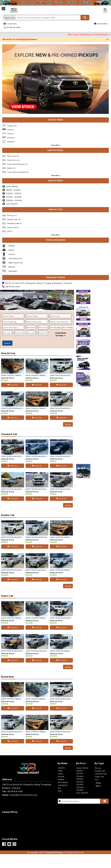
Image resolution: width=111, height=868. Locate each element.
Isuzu (11, 134)
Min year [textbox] (7, 333)
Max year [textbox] (31, 333)
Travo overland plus (17, 164)
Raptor (12, 168)
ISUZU (61, 774)
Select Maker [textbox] (9, 316)
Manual (12, 267)
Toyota (12, 126)
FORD (60, 771)
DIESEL (11, 250)
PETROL (12, 246)
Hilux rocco (14, 160)
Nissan (11, 138)
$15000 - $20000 (12, 197)
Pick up (12, 215)
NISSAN (61, 777)
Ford (11, 129)
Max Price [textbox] (43, 327)
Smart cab (13, 227)
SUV (10, 231)
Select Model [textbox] (32, 316)
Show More (56, 145)
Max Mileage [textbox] (68, 327)
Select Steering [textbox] (10, 322)
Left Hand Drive (15, 258)
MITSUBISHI (63, 782)
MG (59, 788)
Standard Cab (15, 223)
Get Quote (13, 385)
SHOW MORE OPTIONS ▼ (61, 334)
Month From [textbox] (20, 333)
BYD (60, 791)
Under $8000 (10, 186)
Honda (11, 141)
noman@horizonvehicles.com (23, 795)
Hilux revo (13, 156)
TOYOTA (61, 768)
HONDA (61, 779)
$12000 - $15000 (12, 193)
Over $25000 (10, 204)
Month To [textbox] (43, 333)
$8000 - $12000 (11, 190)
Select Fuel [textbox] (55, 316)
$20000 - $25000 (12, 200)
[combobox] (13, 316)
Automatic (13, 271)
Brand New (101, 24)
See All (68, 424)
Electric (12, 254)
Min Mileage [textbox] (56, 327)
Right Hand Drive (16, 263)
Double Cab (14, 219)
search (105, 10)
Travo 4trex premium (18, 172)
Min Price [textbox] (31, 327)
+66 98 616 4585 (13, 27)
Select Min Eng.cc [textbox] (11, 327)
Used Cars (10, 24)
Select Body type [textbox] (34, 322)
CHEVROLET (63, 785)
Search (7, 343)
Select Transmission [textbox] (59, 322)
